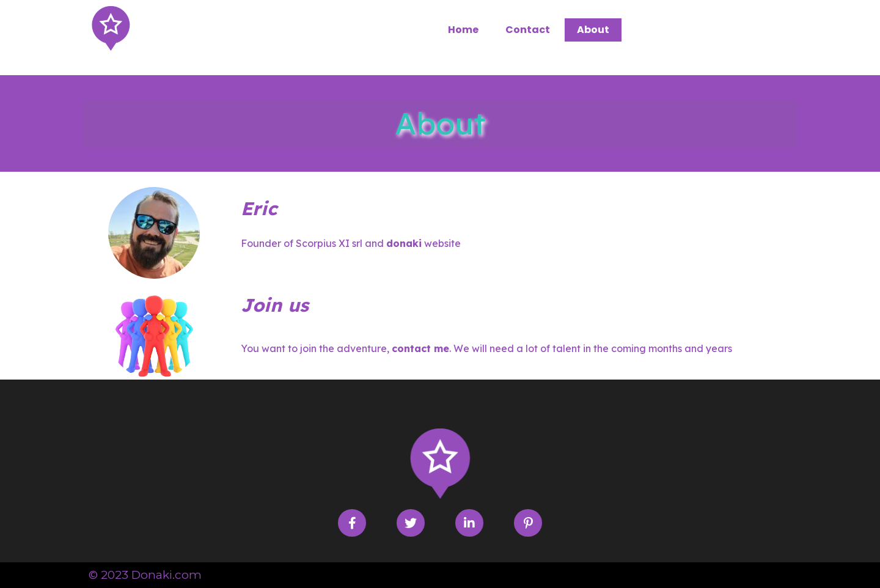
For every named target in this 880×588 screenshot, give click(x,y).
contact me (420, 348)
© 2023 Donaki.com (145, 575)
